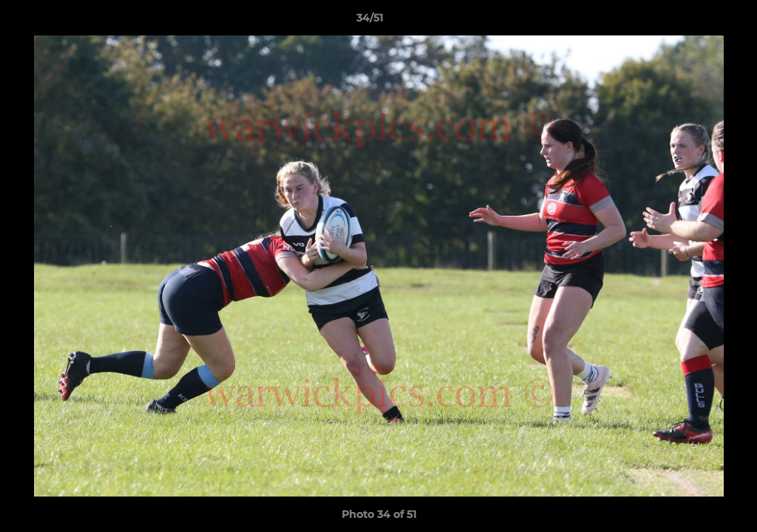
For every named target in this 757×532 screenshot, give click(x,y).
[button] (695, 21)
